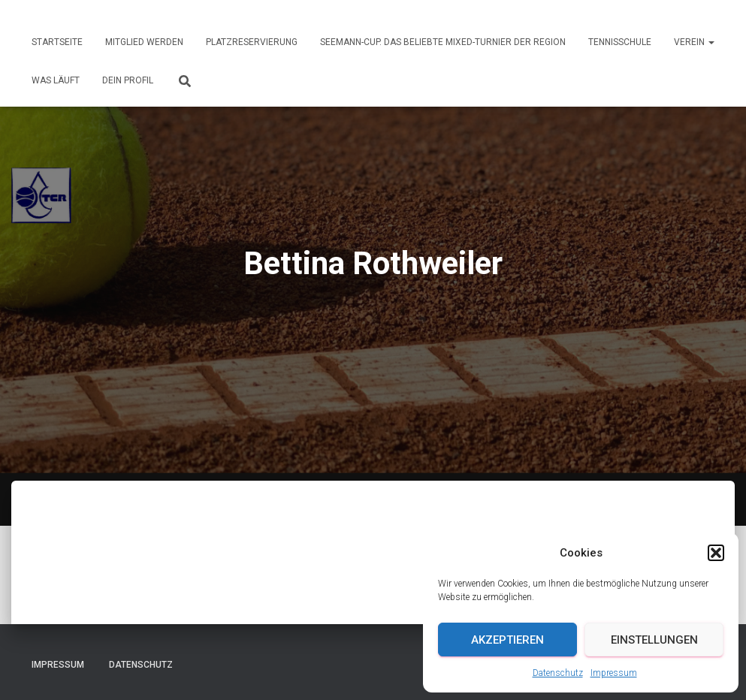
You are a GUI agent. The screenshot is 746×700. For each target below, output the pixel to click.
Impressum (614, 673)
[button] (716, 553)
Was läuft (56, 80)
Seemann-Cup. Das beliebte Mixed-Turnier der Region (443, 42)
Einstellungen (654, 640)
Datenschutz (558, 673)
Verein (694, 42)
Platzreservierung (252, 42)
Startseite (57, 42)
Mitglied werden (144, 42)
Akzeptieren (507, 640)
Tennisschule (620, 42)
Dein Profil (128, 80)
